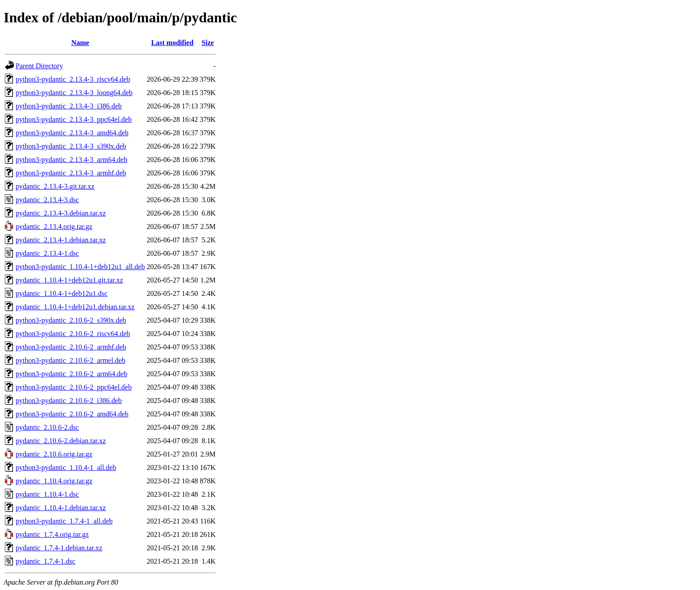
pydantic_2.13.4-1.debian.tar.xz (61, 240)
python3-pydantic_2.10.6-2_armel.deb (71, 360)
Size (208, 43)
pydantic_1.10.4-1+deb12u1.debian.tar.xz (75, 307)
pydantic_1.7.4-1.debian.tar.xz (59, 548)
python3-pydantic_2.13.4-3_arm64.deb (71, 160)
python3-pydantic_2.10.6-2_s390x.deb (71, 320)
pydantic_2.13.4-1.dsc (47, 253)
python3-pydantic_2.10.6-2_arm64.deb (71, 374)
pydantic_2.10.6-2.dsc (47, 427)
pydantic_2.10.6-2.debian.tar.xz (61, 441)
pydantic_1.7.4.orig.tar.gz (52, 534)
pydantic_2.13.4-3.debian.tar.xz (61, 213)
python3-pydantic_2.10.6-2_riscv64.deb (73, 334)
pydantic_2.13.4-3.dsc (47, 200)
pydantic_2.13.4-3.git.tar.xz (55, 186)
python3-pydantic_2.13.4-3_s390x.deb (71, 146)
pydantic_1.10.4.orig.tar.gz (54, 481)
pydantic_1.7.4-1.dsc (46, 561)
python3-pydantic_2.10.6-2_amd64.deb (72, 414)
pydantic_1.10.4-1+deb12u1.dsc (62, 293)
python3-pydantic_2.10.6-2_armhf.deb (71, 347)
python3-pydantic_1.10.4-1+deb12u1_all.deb (80, 267)
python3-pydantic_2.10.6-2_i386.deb (69, 401)
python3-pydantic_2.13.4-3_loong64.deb (74, 93)
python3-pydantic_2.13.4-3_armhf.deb (71, 173)
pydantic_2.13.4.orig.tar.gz (54, 226)
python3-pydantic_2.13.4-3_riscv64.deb (73, 79)
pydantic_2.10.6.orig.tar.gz (54, 454)
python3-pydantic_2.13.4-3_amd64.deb (72, 133)
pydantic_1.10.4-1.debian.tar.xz (61, 508)
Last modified (173, 43)
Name (80, 43)
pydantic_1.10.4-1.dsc (47, 494)
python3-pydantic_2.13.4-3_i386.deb (69, 106)
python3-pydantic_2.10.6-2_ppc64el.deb (74, 387)
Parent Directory (39, 66)
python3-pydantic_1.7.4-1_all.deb (64, 521)
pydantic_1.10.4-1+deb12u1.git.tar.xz (69, 280)
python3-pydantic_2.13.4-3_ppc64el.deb (74, 119)
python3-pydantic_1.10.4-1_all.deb (66, 467)
